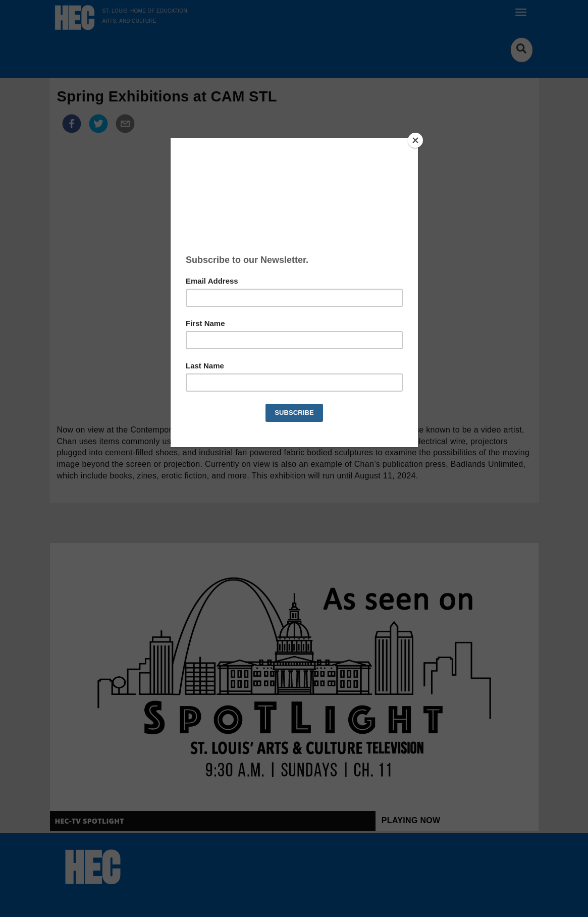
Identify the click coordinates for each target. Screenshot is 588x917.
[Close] (415, 140)
